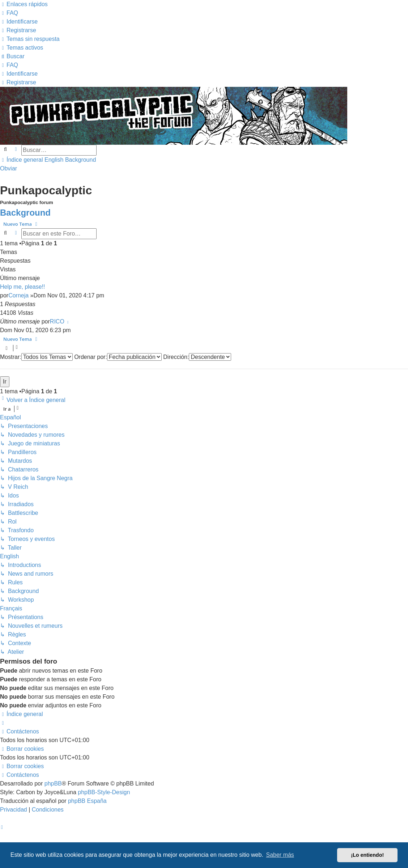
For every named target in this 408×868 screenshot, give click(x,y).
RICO (57, 321)
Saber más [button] (280, 855)
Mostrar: (36, 357)
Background (25, 213)
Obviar (8, 168)
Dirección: (197, 357)
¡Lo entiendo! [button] (367, 855)
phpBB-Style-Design (104, 792)
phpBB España (87, 801)
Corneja (18, 295)
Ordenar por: (118, 357)
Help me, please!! (23, 287)
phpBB (53, 784)
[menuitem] (9, 13)
